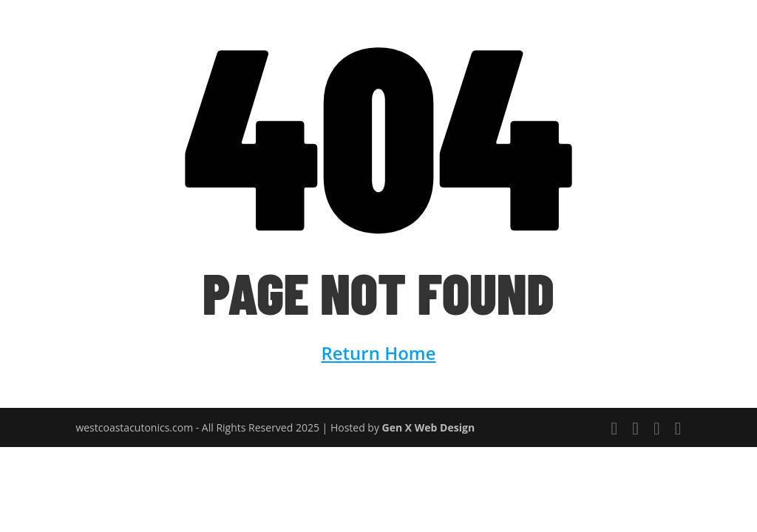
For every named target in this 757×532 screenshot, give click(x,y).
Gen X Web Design (429, 427)
